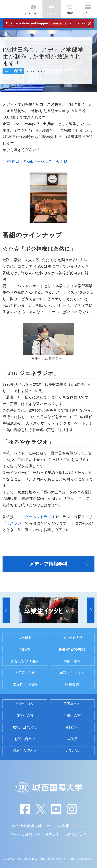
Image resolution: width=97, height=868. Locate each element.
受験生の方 (25, 704)
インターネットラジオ (36, 517)
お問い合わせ (33, 13)
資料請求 (72, 727)
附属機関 (72, 685)
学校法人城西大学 (25, 835)
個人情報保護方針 (27, 826)
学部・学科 (72, 661)
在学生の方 (25, 715)
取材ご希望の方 (25, 751)
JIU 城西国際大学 (12, 9)
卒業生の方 (72, 715)
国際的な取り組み (25, 661)
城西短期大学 (76, 835)
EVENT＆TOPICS (72, 649)
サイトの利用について (66, 826)
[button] (6, 610)
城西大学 (52, 835)
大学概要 (25, 638)
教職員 (72, 739)
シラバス (72, 751)
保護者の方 (72, 704)
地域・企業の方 (25, 727)
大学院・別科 (25, 673)
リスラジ (14, 523)
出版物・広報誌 (25, 685)
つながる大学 (72, 638)
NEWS (25, 649)
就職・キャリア (72, 673)
